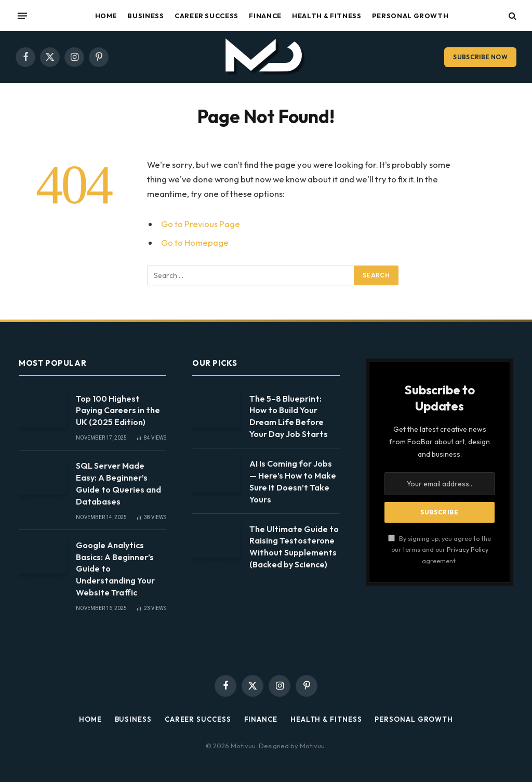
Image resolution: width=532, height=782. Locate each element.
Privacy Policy (468, 549)
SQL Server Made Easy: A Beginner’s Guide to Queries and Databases (118, 483)
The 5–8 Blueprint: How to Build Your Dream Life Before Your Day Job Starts (289, 416)
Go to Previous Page (201, 224)
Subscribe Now (480, 57)
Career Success (207, 16)
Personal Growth (410, 16)
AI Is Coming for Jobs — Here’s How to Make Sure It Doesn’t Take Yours (293, 481)
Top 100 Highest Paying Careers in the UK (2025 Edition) (118, 410)
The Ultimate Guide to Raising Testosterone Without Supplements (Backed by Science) (294, 547)
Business (145, 16)
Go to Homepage (195, 242)
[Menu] (22, 16)
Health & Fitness (327, 16)
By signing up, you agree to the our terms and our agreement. (440, 549)
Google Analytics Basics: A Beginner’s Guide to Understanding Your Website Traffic (115, 569)
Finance (265, 16)
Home (106, 16)
